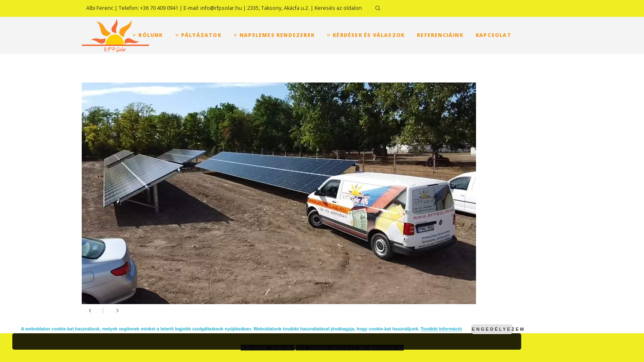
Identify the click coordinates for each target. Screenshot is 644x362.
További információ (441, 329)
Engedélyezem (492, 329)
